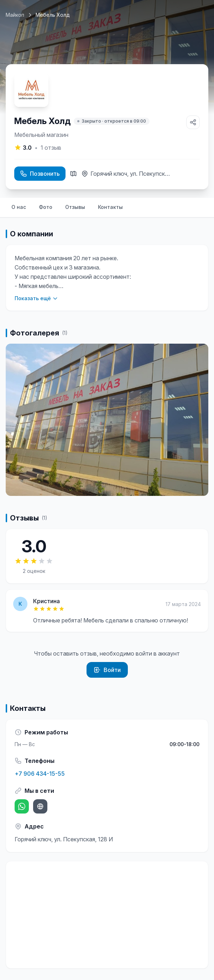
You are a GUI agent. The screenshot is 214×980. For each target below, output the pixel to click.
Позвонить (40, 174)
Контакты (110, 207)
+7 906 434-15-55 (40, 774)
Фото (46, 207)
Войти (107, 670)
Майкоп (15, 15)
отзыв (51, 148)
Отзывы (75, 207)
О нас (19, 207)
